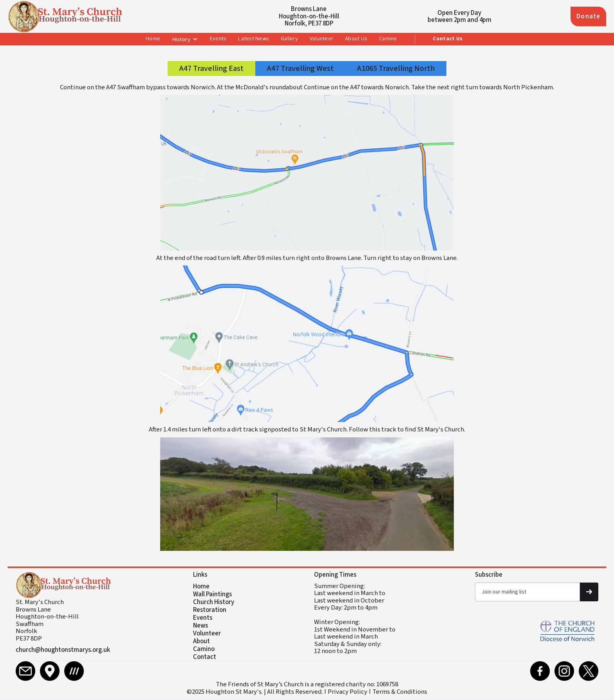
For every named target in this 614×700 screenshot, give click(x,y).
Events (218, 39)
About (201, 641)
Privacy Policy (348, 692)
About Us (356, 39)
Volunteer (321, 39)
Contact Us (448, 39)
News (200, 626)
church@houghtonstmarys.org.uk (63, 650)
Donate (588, 16)
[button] (185, 40)
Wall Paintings (212, 594)
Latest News (254, 39)
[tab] (211, 69)
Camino (388, 39)
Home (153, 39)
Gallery (289, 39)
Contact (205, 657)
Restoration (210, 610)
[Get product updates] (527, 592)
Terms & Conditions (400, 692)
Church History (214, 602)
